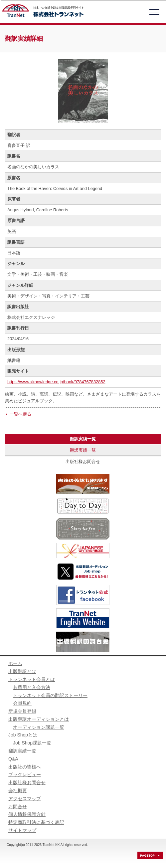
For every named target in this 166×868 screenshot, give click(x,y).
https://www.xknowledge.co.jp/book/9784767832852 (56, 382)
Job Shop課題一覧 (32, 743)
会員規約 (22, 703)
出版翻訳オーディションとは (39, 719)
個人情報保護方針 (27, 814)
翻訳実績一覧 (83, 450)
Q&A (13, 759)
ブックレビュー (25, 775)
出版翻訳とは (22, 671)
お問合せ (18, 807)
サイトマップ (22, 830)
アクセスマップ (25, 799)
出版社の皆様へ (25, 767)
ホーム (15, 663)
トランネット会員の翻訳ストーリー (50, 695)
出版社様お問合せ (83, 462)
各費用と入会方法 (32, 687)
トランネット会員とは (32, 679)
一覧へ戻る (20, 414)
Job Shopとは (23, 735)
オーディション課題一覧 (39, 727)
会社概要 (18, 791)
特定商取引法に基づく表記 (36, 822)
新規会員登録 (22, 711)
